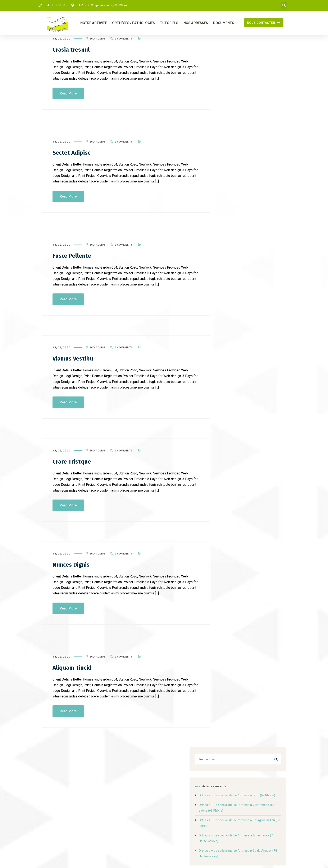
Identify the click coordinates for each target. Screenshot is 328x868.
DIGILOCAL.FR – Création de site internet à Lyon (142, 859)
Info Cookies (211, 859)
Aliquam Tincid (74, 675)
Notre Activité (94, 23)
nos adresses (202, 811)
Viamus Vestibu (75, 367)
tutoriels (174, 811)
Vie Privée (227, 859)
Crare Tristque (73, 469)
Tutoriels (169, 23)
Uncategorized (237, 235)
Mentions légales (192, 859)
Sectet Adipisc (73, 161)
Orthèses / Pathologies (133, 23)
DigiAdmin (97, 47)
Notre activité (99, 811)
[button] (284, 5)
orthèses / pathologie (138, 811)
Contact (228, 811)
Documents (224, 23)
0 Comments (124, 47)
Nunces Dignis (73, 572)
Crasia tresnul (73, 58)
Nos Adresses (196, 23)
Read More (68, 102)
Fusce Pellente (73, 264)
